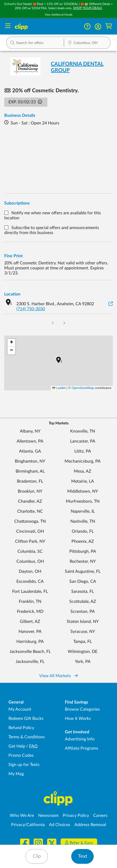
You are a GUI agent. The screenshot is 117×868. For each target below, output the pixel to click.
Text (83, 856)
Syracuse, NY (83, 632)
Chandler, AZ (30, 501)
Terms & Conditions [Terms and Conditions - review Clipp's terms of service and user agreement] (27, 737)
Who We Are (22, 816)
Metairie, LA (83, 481)
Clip (37, 856)
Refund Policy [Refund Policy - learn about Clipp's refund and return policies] (21, 728)
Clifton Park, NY (30, 541)
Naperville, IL (83, 511)
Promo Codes (21, 755)
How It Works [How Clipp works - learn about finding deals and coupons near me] (78, 719)
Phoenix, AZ (83, 541)
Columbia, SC (30, 551)
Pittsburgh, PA (83, 551)
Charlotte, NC (30, 511)
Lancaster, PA (83, 441)
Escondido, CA (30, 581)
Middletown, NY (83, 491)
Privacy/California (28, 825)
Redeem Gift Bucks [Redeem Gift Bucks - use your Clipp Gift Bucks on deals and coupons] (26, 719)
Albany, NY (30, 431)
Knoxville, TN (83, 431)
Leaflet (59, 388)
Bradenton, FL (30, 481)
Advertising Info (80, 739)
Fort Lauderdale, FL (30, 591)
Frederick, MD (30, 612)
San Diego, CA (83, 581)
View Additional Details (58, 15)
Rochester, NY (83, 561)
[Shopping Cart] (109, 26)
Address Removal (90, 825)
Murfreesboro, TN (83, 501)
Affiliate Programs (82, 748)
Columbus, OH (30, 561)
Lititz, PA (83, 451)
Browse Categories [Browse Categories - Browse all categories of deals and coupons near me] (82, 709)
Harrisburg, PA (30, 642)
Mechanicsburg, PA (83, 461)
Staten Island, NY (83, 622)
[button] (98, 27)
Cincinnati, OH (30, 531)
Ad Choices (60, 825)
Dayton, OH (30, 571)
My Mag (16, 774)
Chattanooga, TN (30, 521)
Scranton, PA (83, 612)
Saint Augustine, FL (83, 571)
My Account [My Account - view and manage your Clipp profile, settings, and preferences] (20, 709)
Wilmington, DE (83, 652)
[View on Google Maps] (111, 304)
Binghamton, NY (30, 461)
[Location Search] (87, 43)
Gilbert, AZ (30, 622)
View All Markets (58, 676)
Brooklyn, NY (30, 491)
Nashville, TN (83, 521)
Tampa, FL (83, 642)
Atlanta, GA (30, 451)
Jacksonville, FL (30, 662)
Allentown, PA (30, 441)
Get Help (17, 746)
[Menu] (8, 26)
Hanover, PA (30, 632)
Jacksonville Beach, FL (30, 652)
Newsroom (48, 816)
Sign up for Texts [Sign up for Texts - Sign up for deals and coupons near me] (24, 765)
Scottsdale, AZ (83, 602)
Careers (100, 816)
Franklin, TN (30, 602)
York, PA (83, 662)
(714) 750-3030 (31, 309)
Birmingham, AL (30, 471)
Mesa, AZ (83, 471)
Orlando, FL (83, 531)
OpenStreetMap (83, 388)
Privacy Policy (76, 816)
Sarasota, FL (83, 591)
